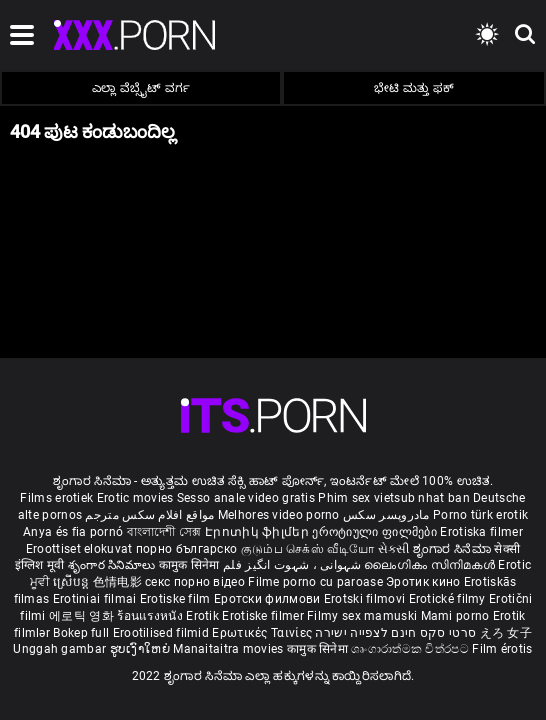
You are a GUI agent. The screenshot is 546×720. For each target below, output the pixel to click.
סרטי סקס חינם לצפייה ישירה (395, 633)
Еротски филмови (269, 599)
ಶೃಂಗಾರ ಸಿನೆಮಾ (453, 549)
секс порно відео (195, 582)
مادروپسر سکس (386, 515)
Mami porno (455, 616)
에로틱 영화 (83, 616)
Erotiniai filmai (96, 599)
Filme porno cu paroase (315, 582)
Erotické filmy (449, 599)
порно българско (187, 549)
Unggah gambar (61, 649)
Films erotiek (56, 498)
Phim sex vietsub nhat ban (394, 498)
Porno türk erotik (480, 515)
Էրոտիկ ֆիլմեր (258, 532)
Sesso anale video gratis (246, 498)
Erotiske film (177, 599)
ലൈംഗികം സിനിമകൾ (431, 565)
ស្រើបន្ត (72, 582)
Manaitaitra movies (230, 649)
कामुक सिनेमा (191, 565)
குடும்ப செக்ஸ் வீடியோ (308, 549)
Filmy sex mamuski (362, 616)
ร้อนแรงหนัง (151, 616)
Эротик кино (425, 582)
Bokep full (81, 633)
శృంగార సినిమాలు (113, 565)
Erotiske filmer (264, 616)
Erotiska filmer (481, 532)
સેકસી (394, 549)
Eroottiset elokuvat (81, 549)
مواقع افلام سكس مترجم (149, 515)
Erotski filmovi (366, 599)
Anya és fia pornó (73, 532)
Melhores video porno (279, 515)
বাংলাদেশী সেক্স (164, 532)
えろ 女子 (506, 633)
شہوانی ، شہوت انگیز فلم (293, 565)
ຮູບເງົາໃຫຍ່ (142, 649)
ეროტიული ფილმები (376, 532)
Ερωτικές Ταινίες (263, 633)
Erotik (204, 616)
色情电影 (119, 582)
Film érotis (502, 649)
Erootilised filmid (163, 633)
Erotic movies (137, 498)
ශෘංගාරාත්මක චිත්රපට (411, 649)
